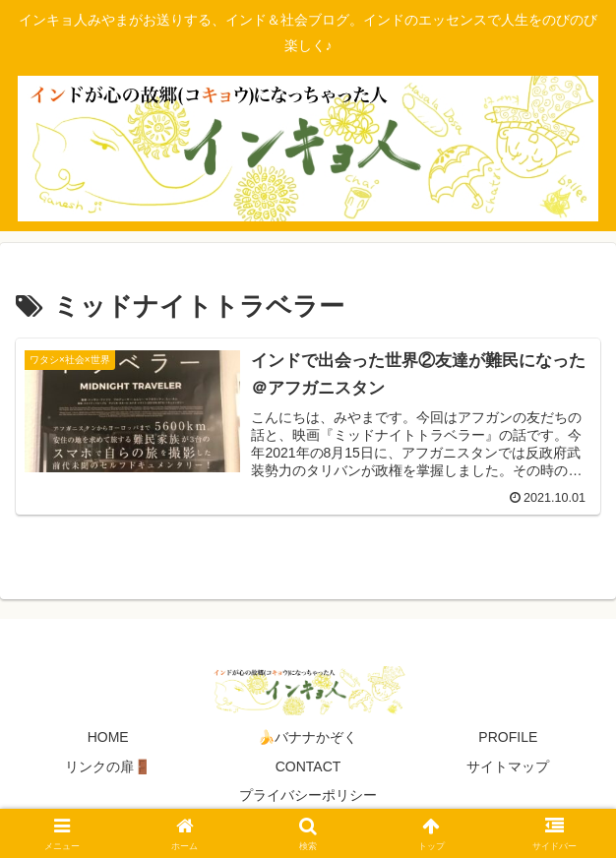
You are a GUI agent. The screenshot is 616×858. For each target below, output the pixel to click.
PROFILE (508, 737)
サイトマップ (508, 766)
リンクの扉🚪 (108, 766)
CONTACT (308, 766)
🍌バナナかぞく (308, 737)
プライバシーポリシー (308, 795)
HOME (108, 737)
